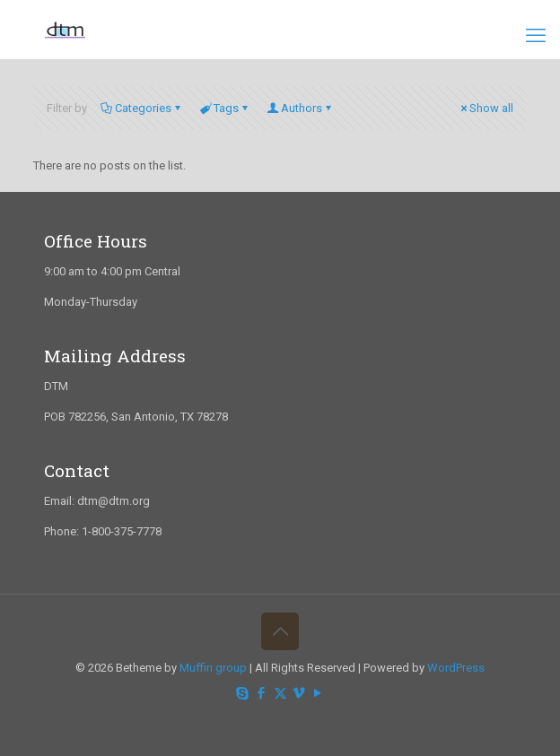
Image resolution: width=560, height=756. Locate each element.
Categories (142, 108)
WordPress (456, 668)
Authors (300, 108)
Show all (486, 108)
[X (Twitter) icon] (280, 693)
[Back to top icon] (280, 631)
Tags (225, 108)
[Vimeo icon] (299, 693)
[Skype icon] (243, 693)
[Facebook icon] (262, 693)
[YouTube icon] (318, 693)
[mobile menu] (536, 36)
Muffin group (213, 668)
